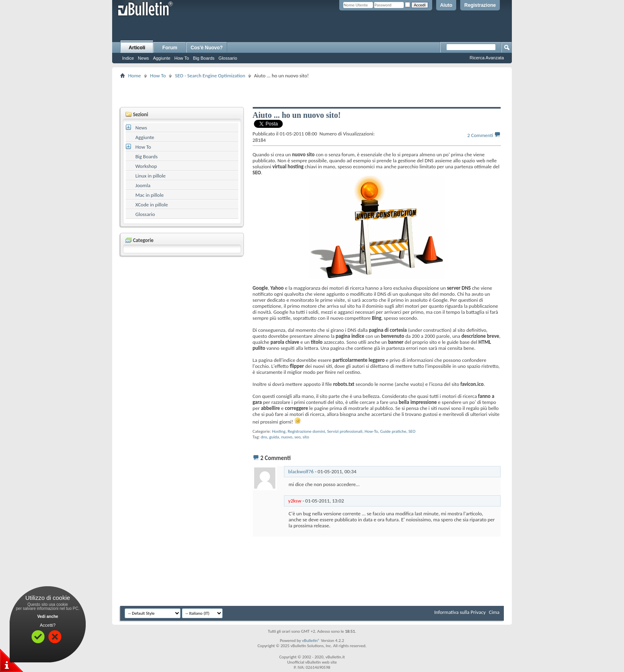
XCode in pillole (152, 205)
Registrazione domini (306, 431)
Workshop (146, 166)
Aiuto (446, 5)
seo (297, 437)
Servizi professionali (345, 431)
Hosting (279, 431)
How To (181, 58)
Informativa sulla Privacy (460, 612)
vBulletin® (311, 641)
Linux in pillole (151, 176)
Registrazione (480, 5)
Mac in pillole (150, 195)
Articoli (137, 48)
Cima (494, 612)
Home (135, 76)
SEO (412, 431)
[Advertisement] (312, 93)
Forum (170, 48)
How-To (371, 431)
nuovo (287, 437)
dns (264, 437)
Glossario (228, 58)
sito (306, 437)
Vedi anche (48, 617)
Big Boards (204, 58)
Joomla (143, 185)
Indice (128, 58)
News (143, 58)
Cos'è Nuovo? (207, 48)
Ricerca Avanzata (487, 58)
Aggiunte (162, 58)
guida (274, 437)
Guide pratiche (393, 431)
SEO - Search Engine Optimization (210, 76)
